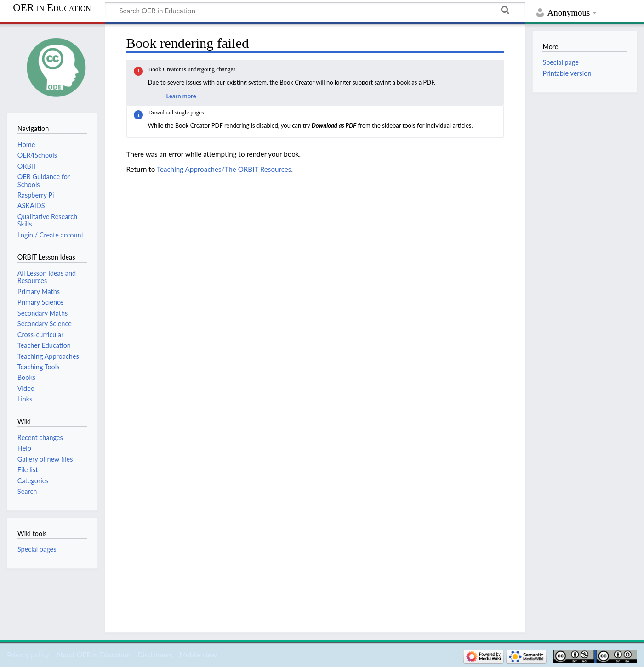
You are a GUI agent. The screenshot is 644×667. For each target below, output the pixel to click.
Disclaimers (155, 655)
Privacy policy (28, 655)
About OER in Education (93, 655)
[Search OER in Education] (315, 10)
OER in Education (52, 8)
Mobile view (198, 655)
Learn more (181, 96)
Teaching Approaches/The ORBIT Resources (224, 169)
